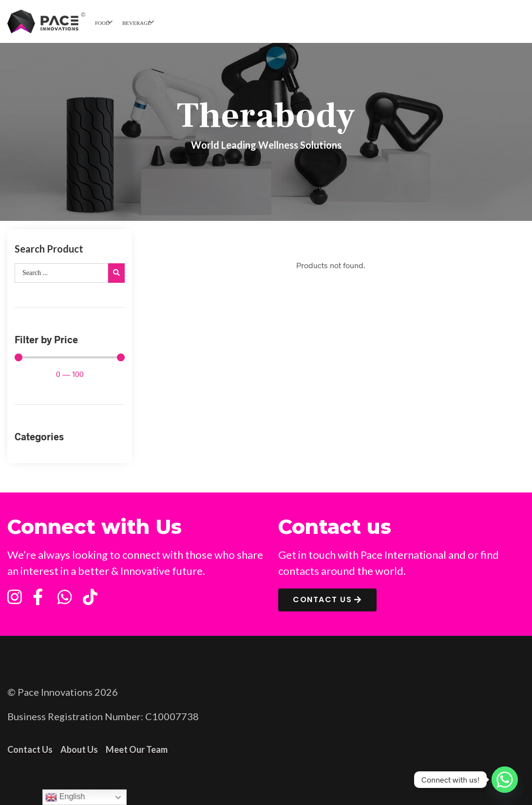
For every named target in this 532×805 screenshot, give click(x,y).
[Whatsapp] (505, 780)
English (65, 797)
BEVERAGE (137, 23)
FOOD (102, 23)
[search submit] (116, 273)
